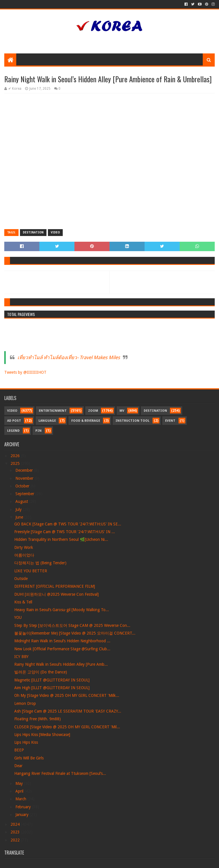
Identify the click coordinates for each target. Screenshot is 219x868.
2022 (16, 840)
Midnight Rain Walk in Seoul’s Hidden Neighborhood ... (62, 641)
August (22, 501)
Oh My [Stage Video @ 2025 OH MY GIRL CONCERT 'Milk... (67, 695)
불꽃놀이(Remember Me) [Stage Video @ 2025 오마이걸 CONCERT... (75, 633)
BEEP (19, 750)
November (25, 478)
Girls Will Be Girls (29, 758)
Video (55, 232)
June (20, 517)
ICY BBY (21, 657)
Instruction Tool (132, 421)
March (21, 799)
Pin (38, 431)
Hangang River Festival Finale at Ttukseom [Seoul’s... (60, 773)
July (19, 509)
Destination (33, 232)
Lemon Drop (25, 703)
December (25, 470)
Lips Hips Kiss (26, 742)
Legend (13, 431)
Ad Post (14, 421)
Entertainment (53, 411)
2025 (16, 463)
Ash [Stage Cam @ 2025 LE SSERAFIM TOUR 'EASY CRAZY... (68, 711)
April (20, 791)
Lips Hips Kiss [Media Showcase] (42, 735)
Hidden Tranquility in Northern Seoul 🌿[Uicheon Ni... (61, 539)
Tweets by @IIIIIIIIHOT (25, 372)
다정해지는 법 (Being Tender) (40, 563)
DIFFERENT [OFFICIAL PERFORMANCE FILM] (55, 586)
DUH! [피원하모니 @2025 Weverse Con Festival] (56, 594)
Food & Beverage (86, 421)
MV (122, 411)
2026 (16, 456)
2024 (16, 824)
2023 (16, 832)
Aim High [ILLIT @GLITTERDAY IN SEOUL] (52, 688)
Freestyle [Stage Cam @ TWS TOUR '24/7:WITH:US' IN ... (65, 532)
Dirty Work (24, 547)
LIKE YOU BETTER (31, 571)
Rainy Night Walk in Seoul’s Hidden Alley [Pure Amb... (61, 664)
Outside (21, 579)
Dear (18, 766)
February (24, 807)
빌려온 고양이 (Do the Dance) (41, 672)
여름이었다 (24, 555)
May (20, 783)
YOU (18, 617)
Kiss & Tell (23, 602)
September (25, 494)
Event (170, 421)
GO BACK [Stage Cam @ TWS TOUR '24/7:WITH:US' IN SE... (68, 524)
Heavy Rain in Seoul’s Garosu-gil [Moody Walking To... (62, 610)
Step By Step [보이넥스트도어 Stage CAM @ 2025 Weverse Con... (72, 625)
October (23, 486)
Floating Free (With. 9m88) (37, 719)
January (23, 815)
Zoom (93, 411)
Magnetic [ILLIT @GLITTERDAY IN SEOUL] (52, 680)
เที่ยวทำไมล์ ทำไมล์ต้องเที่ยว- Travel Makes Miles (69, 357)
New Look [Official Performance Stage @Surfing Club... (62, 649)
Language (47, 421)
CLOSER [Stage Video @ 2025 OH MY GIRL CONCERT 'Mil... (67, 727)
